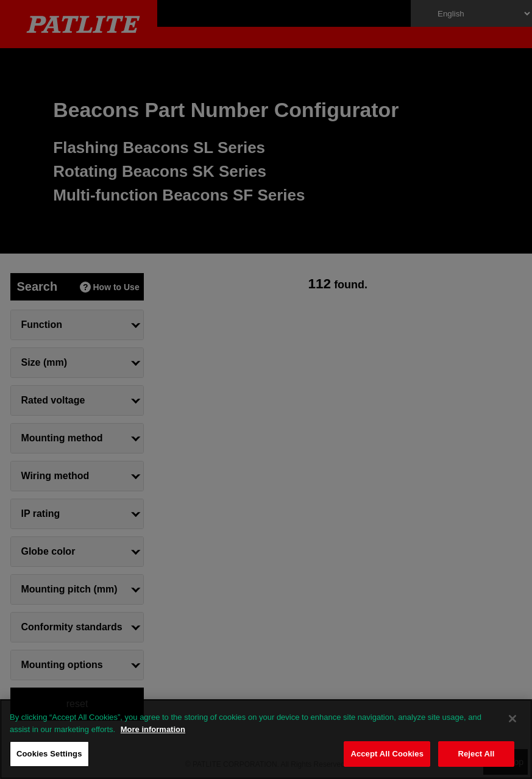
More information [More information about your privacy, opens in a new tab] (153, 729)
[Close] (512, 719)
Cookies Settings (49, 754)
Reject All (476, 754)
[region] (266, 739)
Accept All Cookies (387, 754)
